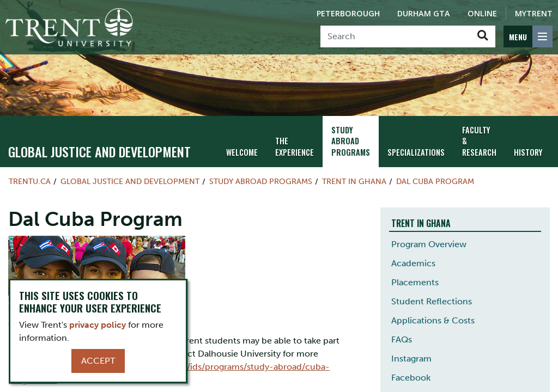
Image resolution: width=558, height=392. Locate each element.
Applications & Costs (433, 320)
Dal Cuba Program (435, 181)
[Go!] (483, 36)
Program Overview (429, 244)
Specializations (416, 152)
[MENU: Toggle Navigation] (528, 36)
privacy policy (98, 325)
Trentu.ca (30, 181)
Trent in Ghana (354, 181)
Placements (415, 282)
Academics (413, 263)
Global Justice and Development (99, 151)
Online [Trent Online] (482, 13)
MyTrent (534, 13)
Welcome (242, 152)
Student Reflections (432, 301)
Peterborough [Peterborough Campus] (348, 13)
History (528, 152)
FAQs (402, 339)
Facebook (411, 378)
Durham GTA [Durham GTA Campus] (424, 13)
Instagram (411, 359)
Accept (98, 361)
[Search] (395, 36)
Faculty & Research (479, 141)
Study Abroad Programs (351, 141)
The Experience (295, 146)
